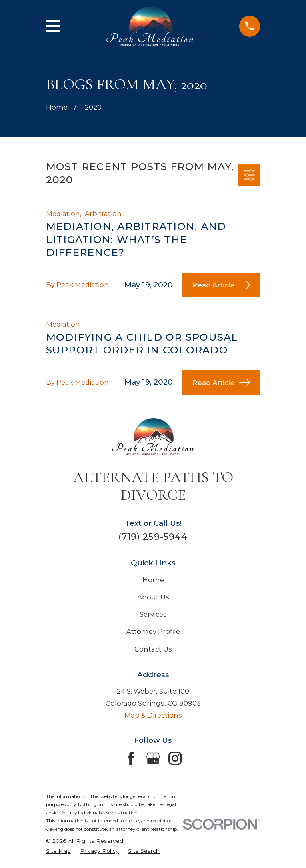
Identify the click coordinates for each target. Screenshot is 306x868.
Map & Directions (153, 715)
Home (153, 580)
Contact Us (153, 649)
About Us (153, 597)
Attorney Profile (153, 631)
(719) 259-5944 (153, 537)
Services (153, 614)
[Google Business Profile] (153, 758)
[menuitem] (58, 851)
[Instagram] (175, 758)
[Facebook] (131, 758)
